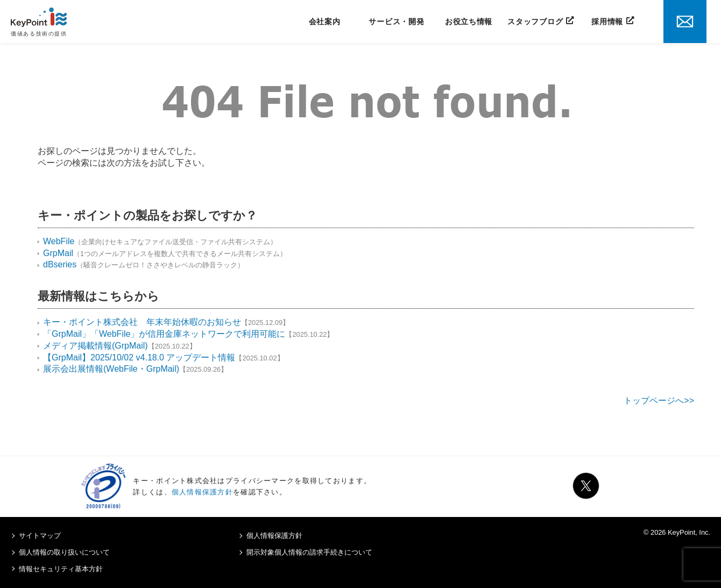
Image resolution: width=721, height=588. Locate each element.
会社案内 (325, 22)
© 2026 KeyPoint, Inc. (677, 532)
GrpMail (58, 253)
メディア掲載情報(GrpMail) (96, 346)
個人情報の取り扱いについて (64, 552)
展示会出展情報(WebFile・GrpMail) (111, 369)
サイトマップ (40, 536)
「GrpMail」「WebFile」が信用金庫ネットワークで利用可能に (164, 334)
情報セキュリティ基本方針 (61, 569)
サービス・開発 (396, 22)
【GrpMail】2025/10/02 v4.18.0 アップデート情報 (139, 357)
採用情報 (607, 22)
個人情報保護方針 (202, 492)
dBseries (60, 264)
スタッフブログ (535, 22)
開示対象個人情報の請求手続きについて (309, 552)
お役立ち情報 (469, 22)
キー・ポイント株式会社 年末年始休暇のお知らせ (142, 322)
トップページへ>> (659, 401)
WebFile (59, 241)
